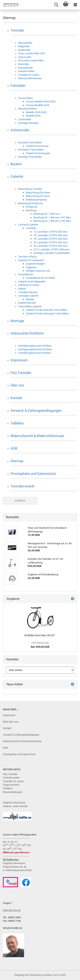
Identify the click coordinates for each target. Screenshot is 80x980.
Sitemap (17, 461)
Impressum (19, 360)
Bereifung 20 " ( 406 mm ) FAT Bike (52, 217)
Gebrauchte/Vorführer (27, 333)
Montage (17, 321)
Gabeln (22, 289)
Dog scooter (25, 57)
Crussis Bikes (26, 98)
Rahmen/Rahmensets (30, 78)
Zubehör (17, 176)
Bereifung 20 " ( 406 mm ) (47, 214)
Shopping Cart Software (27, 975)
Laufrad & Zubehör (28, 225)
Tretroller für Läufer (29, 75)
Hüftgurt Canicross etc (38, 271)
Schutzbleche (25, 274)
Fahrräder (18, 86)
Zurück (20, 501)
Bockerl (16, 164)
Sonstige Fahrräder (28, 123)
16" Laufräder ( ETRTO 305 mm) (51, 235)
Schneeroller (20, 130)
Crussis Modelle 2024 (37, 105)
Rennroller (24, 64)
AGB (14, 448)
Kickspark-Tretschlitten (31, 150)
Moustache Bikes (28, 109)
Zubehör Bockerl (27, 303)
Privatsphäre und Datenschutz (33, 474)
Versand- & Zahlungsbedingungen (36, 411)
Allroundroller (25, 43)
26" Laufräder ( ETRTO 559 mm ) (51, 246)
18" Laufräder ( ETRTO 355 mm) (51, 239)
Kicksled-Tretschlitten (30, 143)
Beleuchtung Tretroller (30, 189)
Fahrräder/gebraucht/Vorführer (35, 346)
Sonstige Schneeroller (30, 157)
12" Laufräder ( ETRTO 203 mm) (51, 232)
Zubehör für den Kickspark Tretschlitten (47, 314)
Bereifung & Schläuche (30, 203)
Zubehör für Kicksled (37, 146)
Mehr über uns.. (11, 722)
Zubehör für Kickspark (38, 153)
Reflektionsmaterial (36, 200)
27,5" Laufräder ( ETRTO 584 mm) (51, 250)
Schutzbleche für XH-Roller (40, 278)
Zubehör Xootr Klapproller (32, 282)
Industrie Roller (26, 71)
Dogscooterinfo (11, 785)
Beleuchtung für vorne (38, 196)
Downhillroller (25, 68)
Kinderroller (24, 50)
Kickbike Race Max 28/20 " (40, 635)
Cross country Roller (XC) (32, 53)
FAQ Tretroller (21, 373)
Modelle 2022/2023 (36, 112)
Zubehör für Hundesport (31, 260)
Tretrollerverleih (22, 486)
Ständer (30, 299)
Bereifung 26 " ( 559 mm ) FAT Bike (52, 221)
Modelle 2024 (33, 116)
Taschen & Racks (28, 257)
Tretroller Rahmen (28, 292)
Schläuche (32, 207)
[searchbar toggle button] (56, 5)
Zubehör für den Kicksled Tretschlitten (46, 310)
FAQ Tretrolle (10, 774)
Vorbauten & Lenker (29, 285)
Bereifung (31, 210)
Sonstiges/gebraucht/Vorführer (35, 349)
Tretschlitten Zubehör (30, 306)
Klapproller (24, 46)
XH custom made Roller (31, 60)
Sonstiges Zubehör (28, 296)
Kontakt (16, 398)
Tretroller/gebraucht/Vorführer (34, 353)
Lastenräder (25, 119)
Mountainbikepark (13, 792)
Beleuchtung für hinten (38, 193)
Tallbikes (17, 423)
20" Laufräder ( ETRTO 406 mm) (51, 242)
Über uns (17, 385)
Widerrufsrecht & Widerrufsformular (37, 436)
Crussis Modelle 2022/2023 (41, 102)
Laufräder (31, 228)
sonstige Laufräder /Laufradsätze (52, 253)
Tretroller (17, 30)
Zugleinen (31, 267)
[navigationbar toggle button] (75, 5)
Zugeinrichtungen (35, 264)
